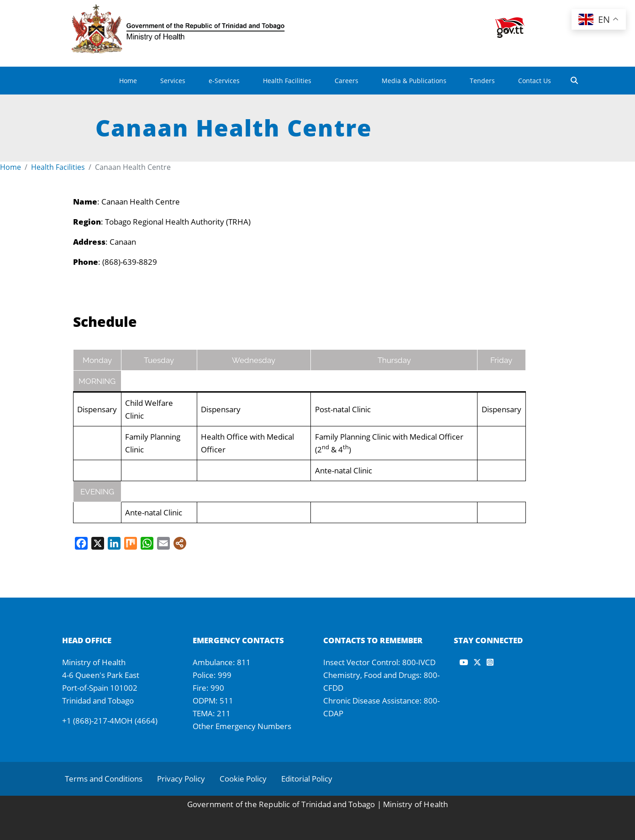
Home (128, 81)
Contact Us (535, 81)
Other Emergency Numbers (242, 726)
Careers (346, 81)
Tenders (482, 81)
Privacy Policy (181, 779)
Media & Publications (414, 81)
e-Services (224, 81)
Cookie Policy (243, 779)
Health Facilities (287, 81)
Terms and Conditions (104, 779)
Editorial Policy (307, 779)
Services (173, 81)
